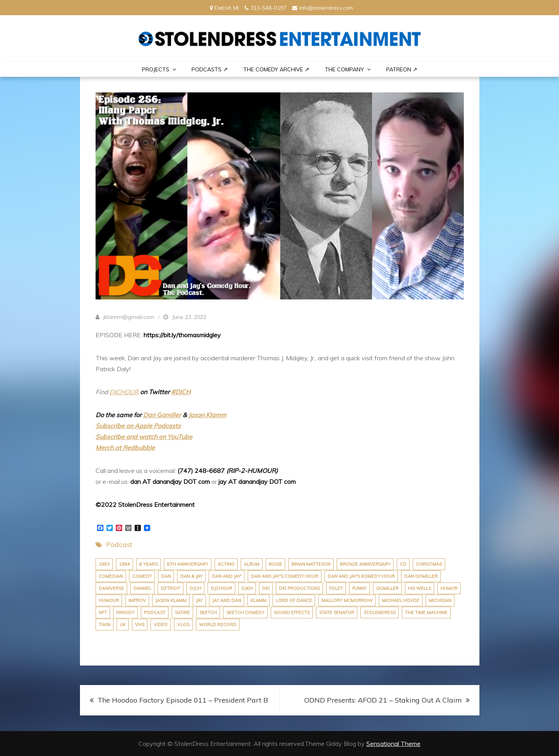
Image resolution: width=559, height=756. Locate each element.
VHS (140, 625)
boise (275, 564)
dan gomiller (421, 576)
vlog (183, 625)
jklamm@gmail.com (129, 317)
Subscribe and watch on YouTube (144, 437)
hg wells (420, 588)
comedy (142, 576)
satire (182, 613)
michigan (440, 600)
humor (449, 588)
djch (195, 588)
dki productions (299, 588)
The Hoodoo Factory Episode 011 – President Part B (183, 700)
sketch (208, 613)
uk (123, 625)
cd (403, 564)
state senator (337, 613)
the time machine (426, 613)
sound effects (292, 613)
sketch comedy (245, 613)
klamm (258, 600)
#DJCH (181, 392)
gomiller (387, 588)
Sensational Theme (393, 744)
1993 (104, 564)
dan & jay (191, 576)
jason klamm (171, 600)
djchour (221, 588)
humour (109, 600)
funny (359, 588)
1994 (124, 564)
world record (218, 625)
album (252, 564)
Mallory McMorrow (347, 600)
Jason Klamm (207, 415)
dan (166, 576)
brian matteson (311, 564)
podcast (155, 613)
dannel (142, 588)
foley (336, 588)
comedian (111, 576)
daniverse (111, 588)
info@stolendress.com (323, 8)
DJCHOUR (124, 392)
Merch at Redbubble (125, 448)
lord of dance (294, 600)
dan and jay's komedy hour (361, 576)
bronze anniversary (365, 564)
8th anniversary (188, 564)
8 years (148, 564)
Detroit (170, 588)
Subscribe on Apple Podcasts (138, 426)
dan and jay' (227, 576)
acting (226, 564)
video (161, 625)
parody (125, 613)
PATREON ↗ (402, 69)
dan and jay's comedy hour (285, 576)
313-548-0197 (265, 8)
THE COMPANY (344, 69)
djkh (247, 588)
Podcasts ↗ (210, 69)
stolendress (380, 613)
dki (266, 588)
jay (199, 600)
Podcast (119, 544)
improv (137, 600)
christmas (429, 564)
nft (103, 613)
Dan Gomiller (162, 415)
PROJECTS (156, 69)
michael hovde (401, 600)
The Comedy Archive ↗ (276, 69)
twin (105, 625)
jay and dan (227, 600)
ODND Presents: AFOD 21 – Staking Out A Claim (383, 700)
